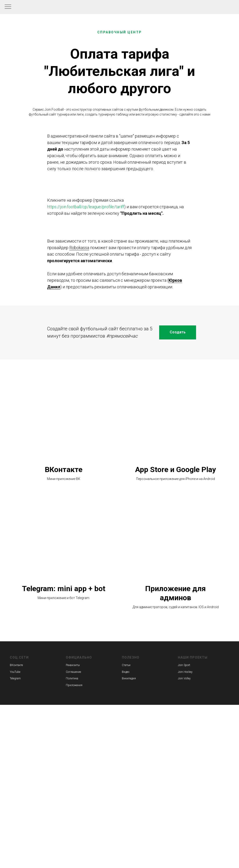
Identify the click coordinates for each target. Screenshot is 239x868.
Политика (72, 678)
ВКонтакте (64, 469)
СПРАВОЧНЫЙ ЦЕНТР (120, 32)
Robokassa (79, 248)
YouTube (15, 672)
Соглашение (73, 672)
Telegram (15, 678)
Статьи (126, 665)
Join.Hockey (185, 672)
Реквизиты (73, 665)
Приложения (74, 685)
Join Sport (184, 665)
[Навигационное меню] (8, 7)
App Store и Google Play (176, 469)
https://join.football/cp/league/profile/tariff (86, 207)
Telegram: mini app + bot (64, 589)
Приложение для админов (176, 593)
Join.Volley (184, 678)
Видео (126, 672)
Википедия (129, 678)
